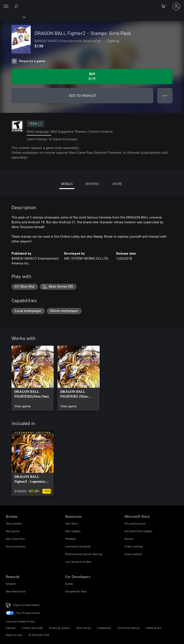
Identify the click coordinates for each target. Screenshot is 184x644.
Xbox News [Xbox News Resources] (72, 523)
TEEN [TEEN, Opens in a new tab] (36, 124)
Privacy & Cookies (60, 628)
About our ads (14, 635)
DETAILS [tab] (67, 184)
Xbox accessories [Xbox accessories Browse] (16, 546)
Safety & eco (154, 628)
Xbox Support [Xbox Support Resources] (73, 531)
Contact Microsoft (32, 628)
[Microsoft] (92, 4)
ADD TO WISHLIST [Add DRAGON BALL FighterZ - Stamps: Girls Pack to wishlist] (82, 96)
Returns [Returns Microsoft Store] (129, 539)
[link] (33, 378)
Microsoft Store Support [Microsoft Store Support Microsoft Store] (138, 531)
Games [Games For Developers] (69, 584)
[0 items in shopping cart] (165, 6)
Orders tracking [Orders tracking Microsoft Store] (134, 546)
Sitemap (11, 628)
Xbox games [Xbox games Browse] (13, 531)
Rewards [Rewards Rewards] (11, 584)
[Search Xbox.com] (17, 6)
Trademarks (104, 628)
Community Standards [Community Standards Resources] (78, 546)
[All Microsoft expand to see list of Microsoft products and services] (6, 6)
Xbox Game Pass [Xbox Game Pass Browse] (15, 539)
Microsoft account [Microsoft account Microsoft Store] (135, 523)
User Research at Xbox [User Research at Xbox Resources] (78, 562)
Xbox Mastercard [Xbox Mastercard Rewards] (16, 591)
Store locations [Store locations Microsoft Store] (133, 554)
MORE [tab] (117, 184)
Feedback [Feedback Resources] (71, 539)
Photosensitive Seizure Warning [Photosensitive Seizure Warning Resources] (84, 554)
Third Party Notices (129, 628)
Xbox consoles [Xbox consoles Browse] (14, 523)
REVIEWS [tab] (92, 184)
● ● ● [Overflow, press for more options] (165, 96)
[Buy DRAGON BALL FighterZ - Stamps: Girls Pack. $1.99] (92, 76)
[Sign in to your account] (176, 6)
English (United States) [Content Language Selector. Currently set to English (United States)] (26, 605)
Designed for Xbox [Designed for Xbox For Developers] (76, 591)
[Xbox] (13, 17)
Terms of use (84, 628)
